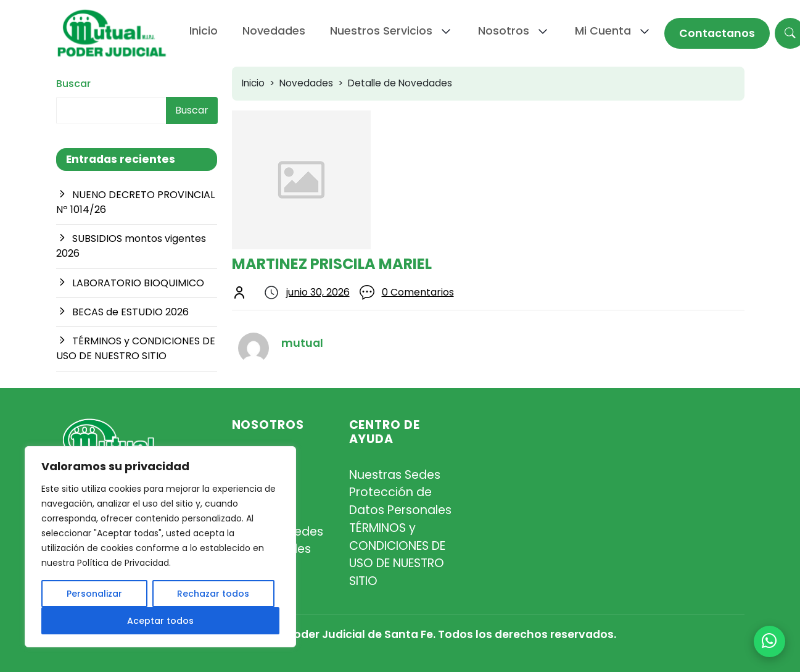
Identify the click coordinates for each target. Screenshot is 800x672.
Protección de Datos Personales (400, 501)
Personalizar (94, 594)
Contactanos (717, 33)
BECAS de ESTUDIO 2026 (130, 312)
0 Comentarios (418, 292)
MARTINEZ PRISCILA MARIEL (332, 264)
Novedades (306, 83)
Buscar (73, 84)
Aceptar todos (160, 621)
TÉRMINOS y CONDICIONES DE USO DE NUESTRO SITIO (136, 348)
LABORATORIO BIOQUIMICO (138, 283)
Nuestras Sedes (395, 475)
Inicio (253, 83)
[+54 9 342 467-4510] (769, 641)
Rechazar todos (213, 594)
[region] (160, 547)
